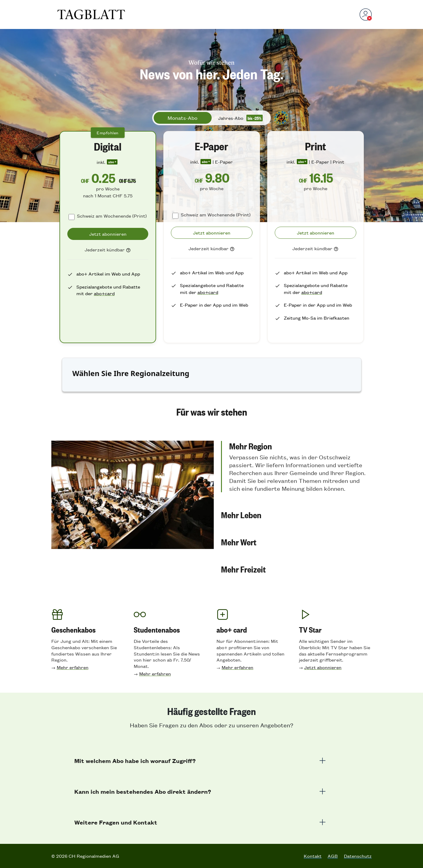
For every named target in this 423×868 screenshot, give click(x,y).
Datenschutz (358, 856)
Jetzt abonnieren (323, 667)
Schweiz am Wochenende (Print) (112, 216)
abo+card (104, 293)
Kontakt (313, 856)
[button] (296, 467)
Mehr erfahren (73, 667)
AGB (333, 856)
